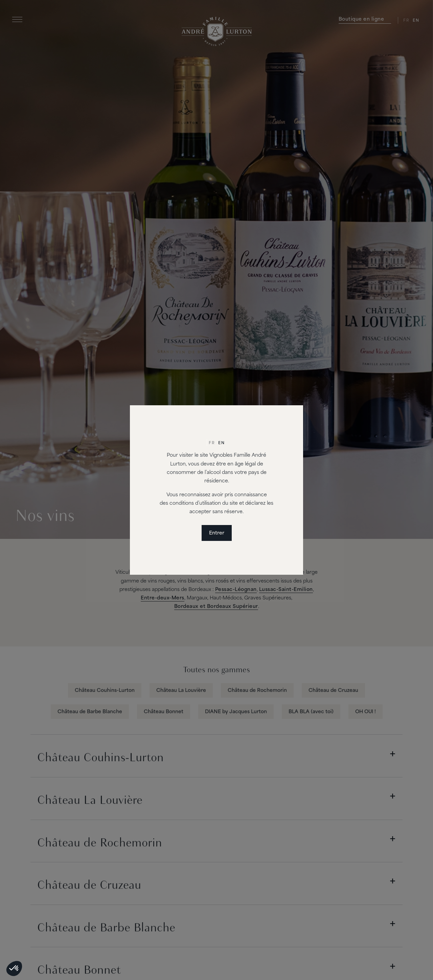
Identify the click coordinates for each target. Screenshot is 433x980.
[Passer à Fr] (212, 443)
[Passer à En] (221, 443)
